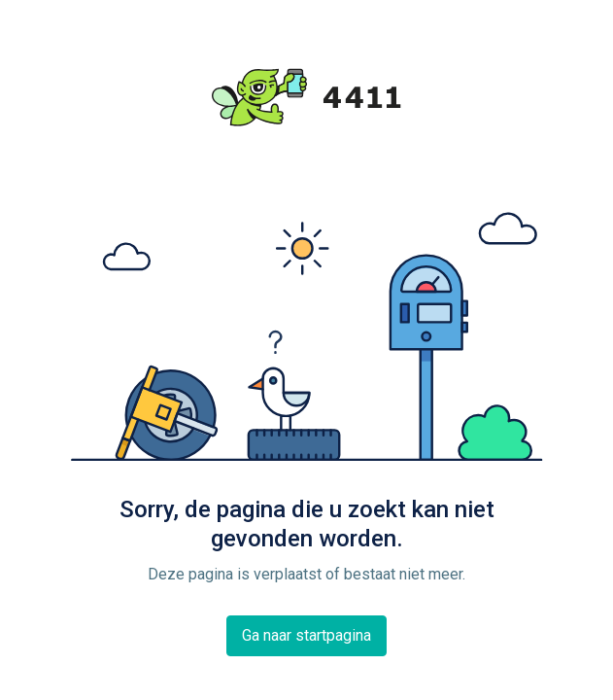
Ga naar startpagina (306, 635)
